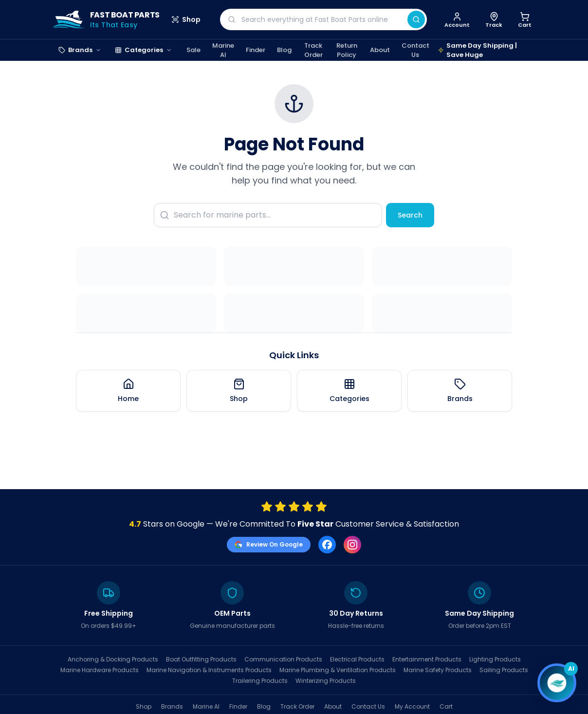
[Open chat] (557, 683)
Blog (284, 50)
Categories (143, 50)
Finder (256, 50)
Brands (80, 50)
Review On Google (269, 544)
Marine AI (223, 50)
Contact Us (415, 50)
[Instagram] (352, 545)
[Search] (416, 19)
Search (410, 215)
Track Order (313, 50)
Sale (193, 50)
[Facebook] (327, 545)
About (380, 50)
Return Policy (347, 50)
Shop (186, 19)
